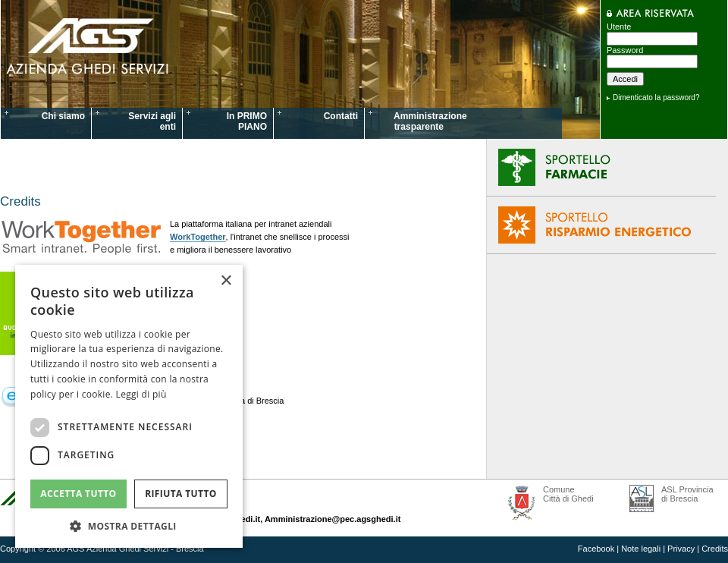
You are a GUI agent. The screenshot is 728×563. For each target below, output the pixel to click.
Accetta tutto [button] (78, 494)
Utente (619, 27)
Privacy (681, 549)
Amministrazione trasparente (422, 121)
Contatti (341, 116)
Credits (715, 549)
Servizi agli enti (152, 121)
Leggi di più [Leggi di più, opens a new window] (141, 394)
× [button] (226, 281)
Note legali (641, 549)
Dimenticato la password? (656, 98)
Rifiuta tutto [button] (181, 494)
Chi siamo (63, 116)
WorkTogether (198, 237)
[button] (129, 525)
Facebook (596, 549)
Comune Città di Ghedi (568, 494)
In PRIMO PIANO (247, 121)
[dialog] (129, 406)
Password (625, 50)
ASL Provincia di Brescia (687, 494)
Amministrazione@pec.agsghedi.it (333, 519)
